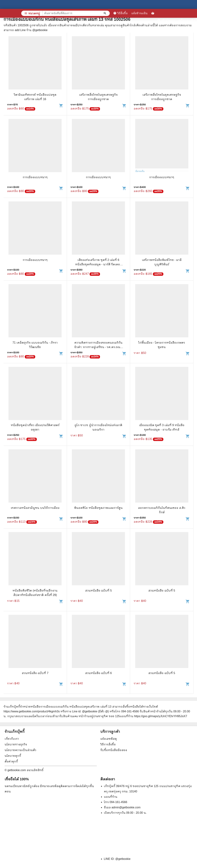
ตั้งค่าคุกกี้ (11, 761)
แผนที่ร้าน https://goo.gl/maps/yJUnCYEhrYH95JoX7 (153, 716)
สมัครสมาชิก (187, 20)
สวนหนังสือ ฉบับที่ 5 (98, 591)
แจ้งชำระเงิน (139, 13)
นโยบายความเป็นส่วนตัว (20, 750)
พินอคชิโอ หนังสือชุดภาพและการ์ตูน (98, 508)
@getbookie (123, 859)
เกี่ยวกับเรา (12, 739)
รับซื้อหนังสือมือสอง (114, 750)
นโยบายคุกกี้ (13, 756)
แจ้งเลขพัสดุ (109, 739)
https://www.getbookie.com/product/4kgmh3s (32, 711)
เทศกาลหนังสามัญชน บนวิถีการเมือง (35, 508)
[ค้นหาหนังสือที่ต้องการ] (105, 13)
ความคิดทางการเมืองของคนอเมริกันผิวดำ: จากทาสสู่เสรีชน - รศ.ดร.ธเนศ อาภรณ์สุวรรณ (98, 347)
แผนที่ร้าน (111, 797)
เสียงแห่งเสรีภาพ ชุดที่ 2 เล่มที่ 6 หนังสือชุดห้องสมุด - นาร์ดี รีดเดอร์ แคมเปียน (98, 264)
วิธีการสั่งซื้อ (108, 744)
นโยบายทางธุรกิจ (16, 744)
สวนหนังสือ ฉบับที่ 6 (98, 673)
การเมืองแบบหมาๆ (35, 177)
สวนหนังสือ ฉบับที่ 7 (35, 673)
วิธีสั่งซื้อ (121, 13)
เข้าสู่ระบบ (166, 20)
